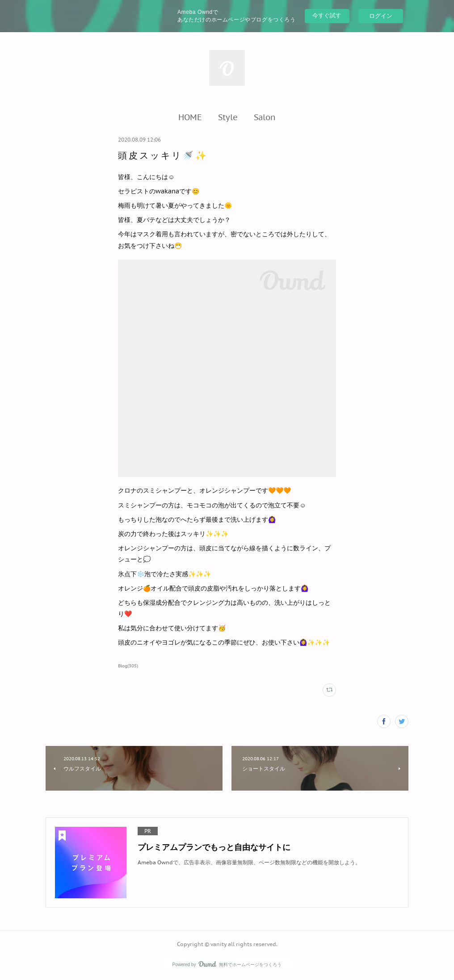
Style (228, 117)
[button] (190, 117)
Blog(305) (128, 666)
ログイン (381, 16)
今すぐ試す (327, 15)
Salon (265, 117)
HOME (190, 117)
